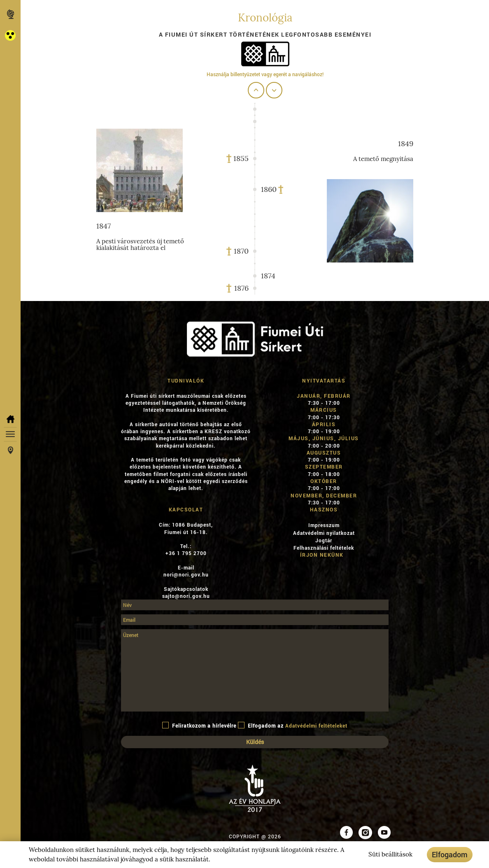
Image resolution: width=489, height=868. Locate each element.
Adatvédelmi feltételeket (316, 726)
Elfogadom (450, 854)
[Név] (255, 605)
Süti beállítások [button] (390, 854)
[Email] (255, 620)
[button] (10, 35)
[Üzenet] (255, 670)
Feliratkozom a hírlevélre (199, 726)
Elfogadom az (293, 726)
